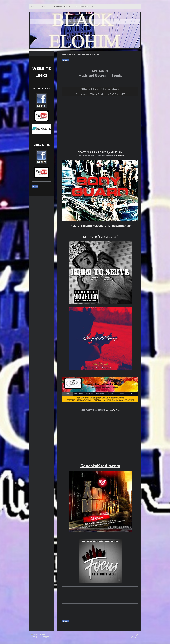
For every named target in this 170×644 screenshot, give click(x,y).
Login (137, 635)
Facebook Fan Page (113, 410)
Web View (135, 637)
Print (35, 635)
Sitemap (42, 635)
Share (66, 60)
